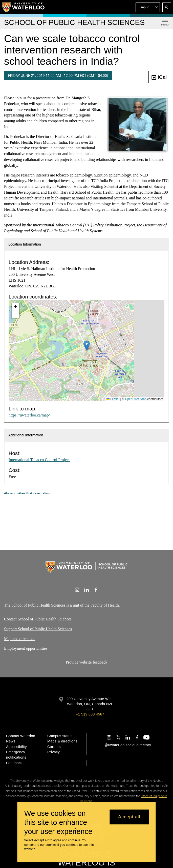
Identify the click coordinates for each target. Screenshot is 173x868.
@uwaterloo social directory (128, 745)
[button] (148, 7)
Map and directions (20, 638)
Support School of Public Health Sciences (38, 629)
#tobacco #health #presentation (27, 493)
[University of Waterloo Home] (24, 7)
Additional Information (26, 435)
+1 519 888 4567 (90, 714)
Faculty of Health (105, 605)
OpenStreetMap (136, 399)
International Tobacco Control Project (39, 460)
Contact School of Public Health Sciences (38, 619)
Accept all (129, 817)
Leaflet (113, 399)
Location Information (25, 244)
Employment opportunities (26, 648)
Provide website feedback (87, 662)
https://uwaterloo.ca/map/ (29, 415)
